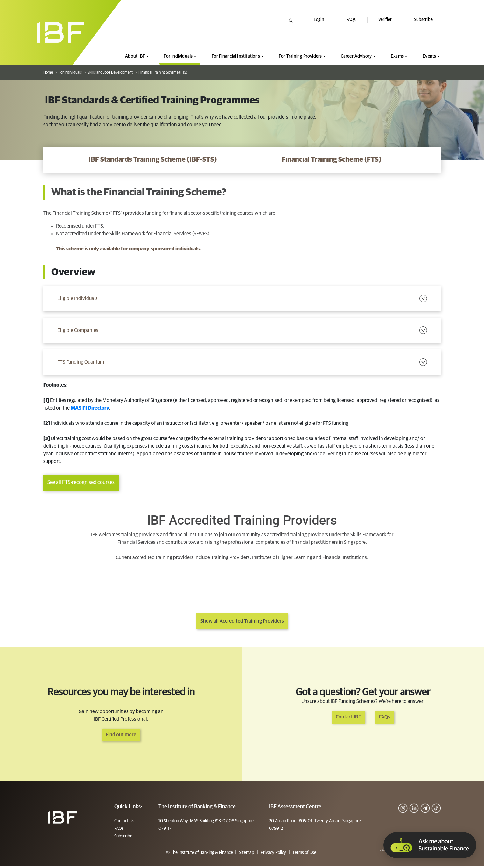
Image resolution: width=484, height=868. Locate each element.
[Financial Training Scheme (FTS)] (332, 160)
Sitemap (247, 855)
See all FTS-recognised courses (81, 485)
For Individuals (178, 56)
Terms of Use (304, 855)
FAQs (351, 20)
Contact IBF (348, 719)
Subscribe (423, 20)
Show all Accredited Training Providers (242, 623)
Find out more (121, 737)
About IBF (135, 56)
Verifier (385, 20)
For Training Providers (300, 56)
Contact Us (124, 823)
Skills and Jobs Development (110, 73)
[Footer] (62, 819)
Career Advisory (356, 56)
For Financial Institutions (236, 56)
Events (429, 56)
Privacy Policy (273, 855)
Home (48, 73)
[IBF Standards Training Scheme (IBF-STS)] (153, 160)
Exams (397, 56)
